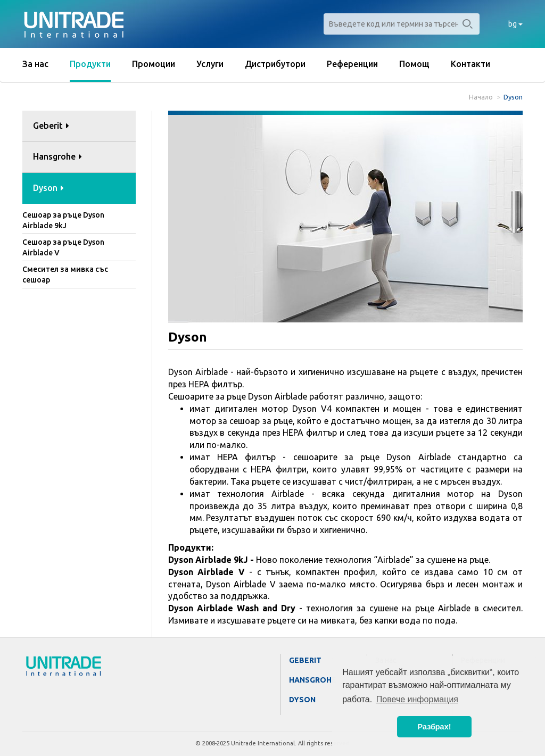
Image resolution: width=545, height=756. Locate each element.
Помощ (414, 64)
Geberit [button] (51, 126)
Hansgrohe (313, 680)
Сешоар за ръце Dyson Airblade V (63, 247)
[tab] (79, 126)
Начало (481, 97)
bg (515, 24)
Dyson (302, 700)
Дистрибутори (275, 64)
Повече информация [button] (417, 699)
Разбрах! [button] (435, 727)
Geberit (305, 660)
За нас (35, 64)
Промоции (154, 64)
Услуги (210, 64)
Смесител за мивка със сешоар (65, 275)
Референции (352, 64)
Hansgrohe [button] (57, 156)
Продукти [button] (90, 64)
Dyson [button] (48, 188)
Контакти (470, 64)
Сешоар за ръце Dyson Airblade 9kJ (63, 220)
